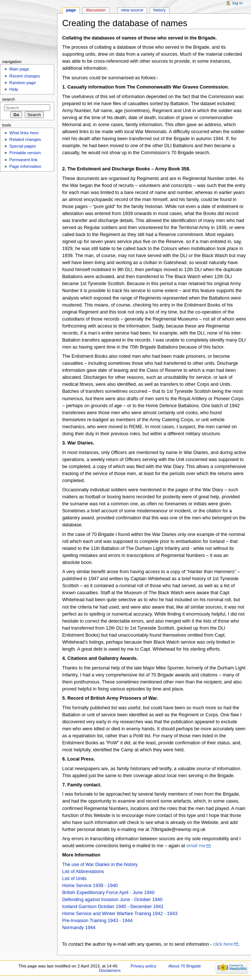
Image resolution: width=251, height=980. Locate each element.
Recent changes (25, 76)
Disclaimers (110, 970)
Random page (22, 83)
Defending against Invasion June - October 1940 (112, 900)
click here (223, 944)
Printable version (25, 153)
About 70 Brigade (185, 966)
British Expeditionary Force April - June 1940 (108, 893)
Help (14, 89)
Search (9, 99)
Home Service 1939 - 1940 (90, 886)
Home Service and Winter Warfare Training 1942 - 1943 (120, 914)
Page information (25, 166)
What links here (24, 133)
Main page (19, 69)
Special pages (22, 146)
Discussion (96, 10)
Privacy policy (143, 966)
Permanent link (23, 160)
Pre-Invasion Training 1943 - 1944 (97, 921)
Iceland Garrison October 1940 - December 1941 (113, 907)
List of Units (74, 879)
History (160, 10)
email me (196, 846)
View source (132, 10)
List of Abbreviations (83, 872)
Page (71, 10)
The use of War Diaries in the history (100, 865)
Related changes (25, 139)
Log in (238, 3)
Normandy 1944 (79, 928)
